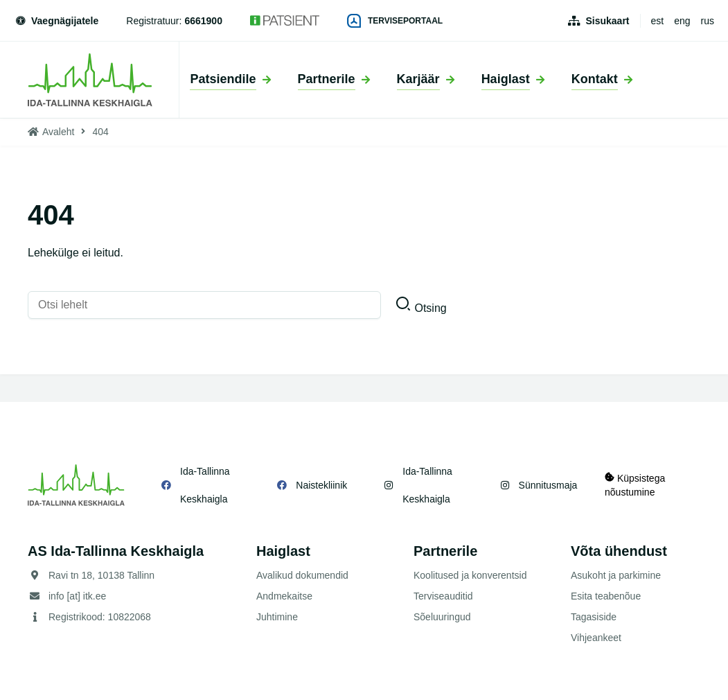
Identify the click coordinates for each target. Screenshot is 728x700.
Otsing (430, 308)
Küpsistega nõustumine (635, 485)
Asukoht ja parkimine (616, 575)
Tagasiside (594, 617)
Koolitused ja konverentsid (470, 575)
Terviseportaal (395, 21)
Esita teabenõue (606, 596)
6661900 (203, 21)
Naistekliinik (321, 485)
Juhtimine (277, 617)
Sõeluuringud (442, 617)
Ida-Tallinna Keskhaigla (205, 485)
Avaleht (58, 132)
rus (708, 21)
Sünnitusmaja (548, 485)
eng (682, 21)
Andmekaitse (284, 596)
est (658, 21)
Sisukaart (607, 21)
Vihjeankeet (596, 638)
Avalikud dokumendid (302, 575)
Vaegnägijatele (56, 21)
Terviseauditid (443, 596)
